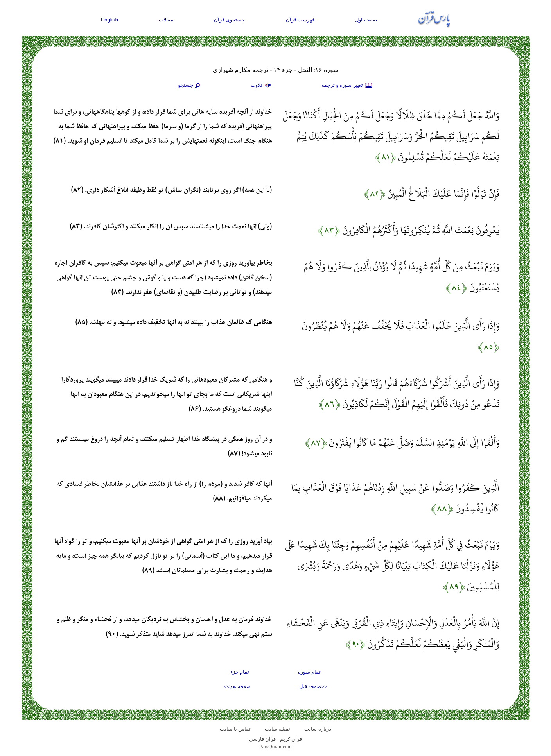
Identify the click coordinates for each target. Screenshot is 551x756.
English (109, 20)
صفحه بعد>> (237, 687)
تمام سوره (309, 672)
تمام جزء (240, 672)
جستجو (190, 86)
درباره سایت (318, 729)
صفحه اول (366, 20)
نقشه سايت (277, 729)
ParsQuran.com (275, 746)
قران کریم (291, 739)
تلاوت (262, 86)
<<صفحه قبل (313, 687)
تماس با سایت (235, 729)
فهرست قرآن (300, 20)
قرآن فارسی (262, 739)
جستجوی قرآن (230, 20)
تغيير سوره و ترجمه (347, 86)
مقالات (166, 20)
